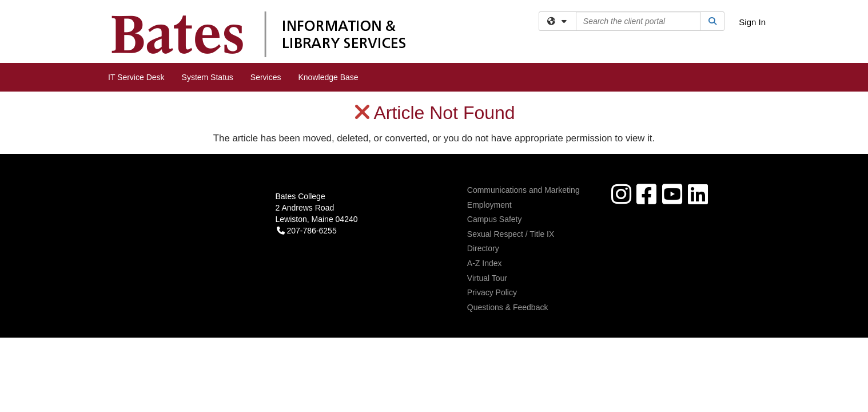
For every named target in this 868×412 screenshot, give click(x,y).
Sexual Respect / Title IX (511, 142)
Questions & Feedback (508, 216)
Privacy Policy (492, 201)
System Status (208, 77)
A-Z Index (485, 172)
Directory (483, 157)
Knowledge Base (329, 77)
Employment (489, 113)
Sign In (752, 22)
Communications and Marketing (523, 98)
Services (266, 77)
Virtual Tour (487, 187)
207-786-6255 (307, 139)
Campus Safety (495, 128)
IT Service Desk (136, 77)
